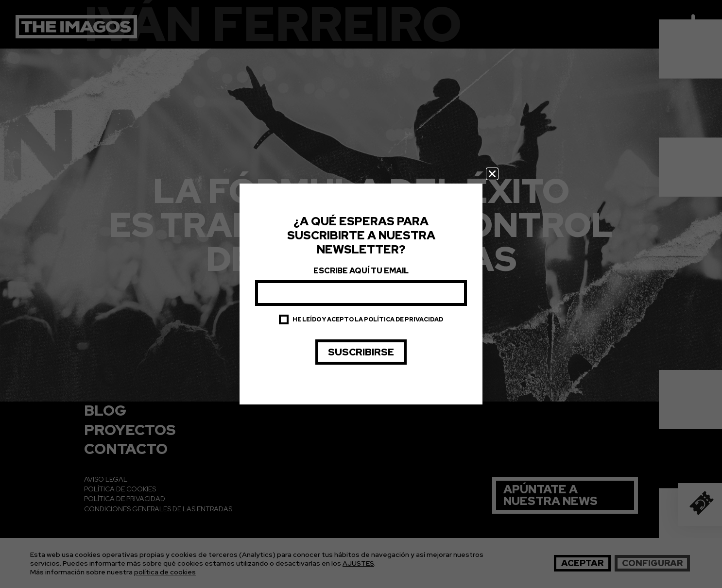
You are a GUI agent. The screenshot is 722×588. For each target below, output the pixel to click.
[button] (492, 174)
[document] (361, 294)
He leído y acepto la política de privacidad (368, 319)
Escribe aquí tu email (361, 271)
